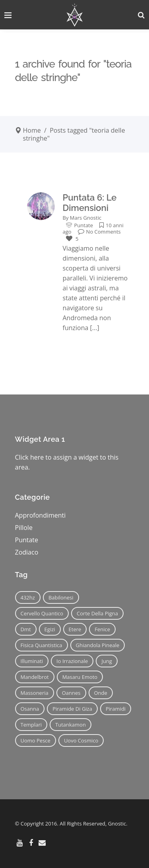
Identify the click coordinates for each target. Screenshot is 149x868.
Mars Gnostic (86, 218)
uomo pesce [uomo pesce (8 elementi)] (36, 740)
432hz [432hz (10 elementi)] (28, 597)
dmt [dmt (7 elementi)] (26, 629)
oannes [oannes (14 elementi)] (71, 693)
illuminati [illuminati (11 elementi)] (32, 661)
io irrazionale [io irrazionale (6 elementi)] (72, 661)
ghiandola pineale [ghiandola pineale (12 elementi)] (98, 645)
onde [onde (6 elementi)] (101, 693)
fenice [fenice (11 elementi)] (102, 629)
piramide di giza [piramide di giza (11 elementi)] (72, 709)
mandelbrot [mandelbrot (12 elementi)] (35, 677)
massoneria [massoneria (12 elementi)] (35, 693)
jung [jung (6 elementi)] (107, 661)
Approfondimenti (41, 515)
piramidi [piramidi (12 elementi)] (116, 709)
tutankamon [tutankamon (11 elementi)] (71, 725)
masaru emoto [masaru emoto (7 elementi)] (80, 677)
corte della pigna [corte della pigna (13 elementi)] (97, 613)
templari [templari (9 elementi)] (31, 725)
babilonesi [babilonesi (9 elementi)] (61, 597)
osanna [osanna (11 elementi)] (30, 709)
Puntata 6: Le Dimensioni (90, 203)
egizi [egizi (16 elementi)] (50, 629)
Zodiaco (27, 552)
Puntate (84, 225)
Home (32, 130)
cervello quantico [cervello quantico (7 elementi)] (42, 613)
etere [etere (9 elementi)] (75, 629)
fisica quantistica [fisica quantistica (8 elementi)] (42, 645)
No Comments (99, 232)
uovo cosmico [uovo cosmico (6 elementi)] (81, 740)
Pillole (24, 528)
